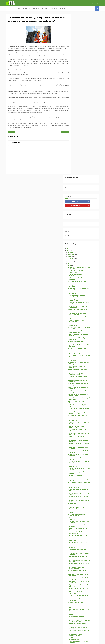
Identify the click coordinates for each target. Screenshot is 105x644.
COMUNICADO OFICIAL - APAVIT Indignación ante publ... (83, 213)
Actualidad (16, 8)
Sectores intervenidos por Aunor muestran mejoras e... (84, 545)
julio (76, 103)
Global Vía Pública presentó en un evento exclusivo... (84, 143)
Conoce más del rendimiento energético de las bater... (83, 263)
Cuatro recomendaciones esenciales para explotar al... (85, 259)
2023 (75, 573)
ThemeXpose (50, 634)
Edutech (51, 8)
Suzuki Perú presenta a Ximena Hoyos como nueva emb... (85, 139)
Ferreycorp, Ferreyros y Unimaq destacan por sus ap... (83, 252)
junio (77, 105)
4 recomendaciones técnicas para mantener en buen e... (84, 439)
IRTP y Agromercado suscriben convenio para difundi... (83, 125)
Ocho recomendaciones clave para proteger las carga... (84, 326)
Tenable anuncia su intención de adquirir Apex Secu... (83, 446)
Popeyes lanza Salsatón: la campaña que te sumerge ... (85, 273)
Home (9, 8)
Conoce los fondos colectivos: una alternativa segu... (84, 164)
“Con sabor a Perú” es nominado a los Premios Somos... (85, 234)
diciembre (78, 92)
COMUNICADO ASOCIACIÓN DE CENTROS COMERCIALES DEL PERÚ (85, 460)
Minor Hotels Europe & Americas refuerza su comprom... (84, 407)
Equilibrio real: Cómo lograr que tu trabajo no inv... (84, 464)
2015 (75, 584)
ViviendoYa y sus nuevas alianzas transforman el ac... (84, 478)
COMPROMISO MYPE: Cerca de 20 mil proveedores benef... (85, 397)
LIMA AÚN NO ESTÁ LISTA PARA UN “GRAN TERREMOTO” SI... (84, 513)
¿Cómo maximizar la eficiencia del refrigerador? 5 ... (84, 189)
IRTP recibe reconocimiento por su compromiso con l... (84, 354)
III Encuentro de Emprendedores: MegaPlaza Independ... (84, 538)
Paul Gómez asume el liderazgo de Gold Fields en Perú (84, 231)
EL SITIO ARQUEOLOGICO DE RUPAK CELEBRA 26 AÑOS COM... (84, 499)
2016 (75, 581)
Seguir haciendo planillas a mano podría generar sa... (84, 185)
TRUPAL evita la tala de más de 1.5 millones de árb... (84, 270)
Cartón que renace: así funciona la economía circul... (84, 136)
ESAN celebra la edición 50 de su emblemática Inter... (84, 432)
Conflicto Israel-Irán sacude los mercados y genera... (83, 457)
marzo (77, 563)
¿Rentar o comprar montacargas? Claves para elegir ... (84, 107)
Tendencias (43, 8)
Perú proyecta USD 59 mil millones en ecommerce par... (85, 337)
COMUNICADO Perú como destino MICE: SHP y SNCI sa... (84, 421)
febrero (77, 566)
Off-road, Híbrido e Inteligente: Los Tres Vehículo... (84, 330)
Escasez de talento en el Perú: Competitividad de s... (83, 192)
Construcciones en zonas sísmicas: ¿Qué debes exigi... (84, 238)
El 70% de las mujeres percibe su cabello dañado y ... (84, 203)
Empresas (34, 8)
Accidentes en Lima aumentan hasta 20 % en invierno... (85, 287)
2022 (75, 575)
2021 (75, 577)
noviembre (78, 94)
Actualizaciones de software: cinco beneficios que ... (84, 390)
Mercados (25, 8)
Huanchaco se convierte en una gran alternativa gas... (85, 146)
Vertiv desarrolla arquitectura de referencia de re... (84, 347)
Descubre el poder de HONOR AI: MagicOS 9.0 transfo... (84, 474)
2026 (75, 88)
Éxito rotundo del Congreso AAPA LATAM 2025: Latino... (84, 167)
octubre (77, 96)
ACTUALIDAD (11, 139)
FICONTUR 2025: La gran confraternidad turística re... (83, 344)
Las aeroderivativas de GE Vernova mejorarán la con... (84, 122)
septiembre (78, 98)
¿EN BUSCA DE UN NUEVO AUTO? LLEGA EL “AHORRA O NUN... (84, 524)
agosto (77, 100)
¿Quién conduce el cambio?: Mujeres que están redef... (85, 323)
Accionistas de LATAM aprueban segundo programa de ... (84, 132)
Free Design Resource (59, 634)
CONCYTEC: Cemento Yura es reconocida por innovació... (83, 383)
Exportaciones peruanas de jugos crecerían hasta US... (84, 171)
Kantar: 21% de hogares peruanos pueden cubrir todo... (84, 227)
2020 (75, 579)
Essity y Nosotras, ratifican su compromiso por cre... (83, 443)
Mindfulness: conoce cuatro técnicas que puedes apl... (85, 400)
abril (77, 561)
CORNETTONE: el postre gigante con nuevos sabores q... (85, 492)
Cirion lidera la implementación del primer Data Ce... (84, 266)
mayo (77, 559)
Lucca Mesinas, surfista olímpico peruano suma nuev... (84, 182)
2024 (75, 570)
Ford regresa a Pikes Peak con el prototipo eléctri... (84, 372)
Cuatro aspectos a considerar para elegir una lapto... (84, 333)
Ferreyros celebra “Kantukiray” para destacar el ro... (84, 217)
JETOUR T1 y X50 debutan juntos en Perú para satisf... (84, 129)
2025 (75, 90)
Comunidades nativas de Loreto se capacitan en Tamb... (84, 153)
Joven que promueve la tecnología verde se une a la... (84, 531)
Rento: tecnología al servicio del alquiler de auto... (84, 548)
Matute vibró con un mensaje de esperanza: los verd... (83, 489)
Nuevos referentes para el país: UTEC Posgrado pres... (85, 160)
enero (77, 568)
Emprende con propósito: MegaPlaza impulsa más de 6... (85, 157)
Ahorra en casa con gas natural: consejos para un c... (83, 309)
